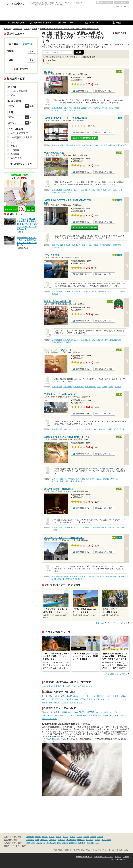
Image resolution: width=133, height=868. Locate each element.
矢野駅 (111, 387)
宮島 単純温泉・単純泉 (60, 577)
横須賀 (39, 843)
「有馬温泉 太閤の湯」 (51, 739)
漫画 (51, 703)
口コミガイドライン (100, 850)
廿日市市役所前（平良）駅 (73, 579)
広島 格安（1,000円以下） (83, 108)
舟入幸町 (66, 686)
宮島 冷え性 (100, 577)
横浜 (28, 843)
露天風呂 (101, 696)
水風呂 (109, 696)
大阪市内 (73, 843)
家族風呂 (15, 154)
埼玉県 (38, 837)
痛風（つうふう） (77, 703)
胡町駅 (118, 108)
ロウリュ (122, 699)
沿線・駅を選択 (21, 69)
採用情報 (126, 857)
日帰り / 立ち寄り (19, 91)
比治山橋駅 (108, 145)
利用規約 (118, 857)
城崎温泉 (53, 840)
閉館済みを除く (89, 57)
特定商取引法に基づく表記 (103, 857)
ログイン (118, 6)
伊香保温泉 (71, 840)
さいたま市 (51, 843)
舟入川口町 (76, 686)
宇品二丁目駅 (106, 190)
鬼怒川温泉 (106, 840)
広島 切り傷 (86, 190)
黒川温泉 (90, 840)
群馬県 (59, 837)
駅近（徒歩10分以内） (70, 696)
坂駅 (99, 387)
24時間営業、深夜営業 (21, 137)
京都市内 (82, 843)
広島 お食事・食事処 (94, 479)
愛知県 (93, 837)
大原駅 (54, 530)
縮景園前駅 (117, 245)
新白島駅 (55, 294)
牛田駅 (94, 291)
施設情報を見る (82, 91)
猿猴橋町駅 (56, 247)
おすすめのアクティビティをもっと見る (111, 623)
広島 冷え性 (68, 108)
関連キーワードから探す (15, 846)
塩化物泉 (65, 703)
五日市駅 (68, 342)
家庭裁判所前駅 (105, 245)
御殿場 (65, 843)
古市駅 (116, 429)
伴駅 (117, 528)
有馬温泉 (44, 840)
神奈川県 (30, 837)
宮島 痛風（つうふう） (86, 577)
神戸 (97, 843)
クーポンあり (72, 57)
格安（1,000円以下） (51, 699)
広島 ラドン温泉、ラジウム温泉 (63, 479)
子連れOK (74, 699)
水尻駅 (105, 387)
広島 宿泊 (55, 145)
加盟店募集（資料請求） (64, 850)
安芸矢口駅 (101, 429)
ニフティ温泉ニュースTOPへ (116, 674)
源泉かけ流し (17, 158)
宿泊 (51, 696)
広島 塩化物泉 (57, 108)
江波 (91, 686)
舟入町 (50, 686)
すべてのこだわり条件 (21, 164)
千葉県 (45, 837)
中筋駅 (109, 429)
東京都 (66, 837)
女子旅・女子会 (86, 699)
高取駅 (123, 528)
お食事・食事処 (119, 696)
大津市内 (90, 843)
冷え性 (96, 699)
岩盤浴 (45, 703)
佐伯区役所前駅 (115, 340)
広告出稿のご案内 (83, 850)
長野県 (86, 837)
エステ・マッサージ (109, 699)
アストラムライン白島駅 (117, 291)
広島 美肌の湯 (65, 245)
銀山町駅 (55, 110)
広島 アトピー (68, 429)
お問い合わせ (124, 850)
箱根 (37, 840)
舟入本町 (58, 686)
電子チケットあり (54, 57)
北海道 (79, 837)
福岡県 (100, 837)
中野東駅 (79, 481)
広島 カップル (75, 145)
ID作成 (127, 6)
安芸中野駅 (64, 481)
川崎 (33, 843)
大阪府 (72, 837)
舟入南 (85, 686)
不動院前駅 (102, 291)
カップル (65, 699)
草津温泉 (30, 840)
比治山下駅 (72, 110)
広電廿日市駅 (57, 579)
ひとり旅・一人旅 (88, 696)
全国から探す (29, 44)
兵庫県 (52, 837)
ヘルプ (114, 850)
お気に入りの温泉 (104, 3)
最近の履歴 (122, 3)
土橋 (44, 686)
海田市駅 (118, 387)
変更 (32, 52)
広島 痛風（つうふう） (72, 190)
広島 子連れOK (87, 145)
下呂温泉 (61, 840)
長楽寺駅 (111, 528)
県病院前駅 (56, 192)
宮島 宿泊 (73, 577)
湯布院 (97, 840)
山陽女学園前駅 (57, 342)
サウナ (45, 696)
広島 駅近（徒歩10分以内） (104, 108)
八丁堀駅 (63, 110)
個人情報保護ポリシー (84, 857)
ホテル (57, 696)
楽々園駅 (105, 340)
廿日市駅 (122, 577)
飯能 (59, 843)
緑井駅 (122, 429)
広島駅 (96, 245)
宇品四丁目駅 (66, 192)
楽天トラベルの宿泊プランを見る (85, 138)
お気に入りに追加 (105, 91)
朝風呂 (57, 703)
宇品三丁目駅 (117, 190)
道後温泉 (81, 840)
